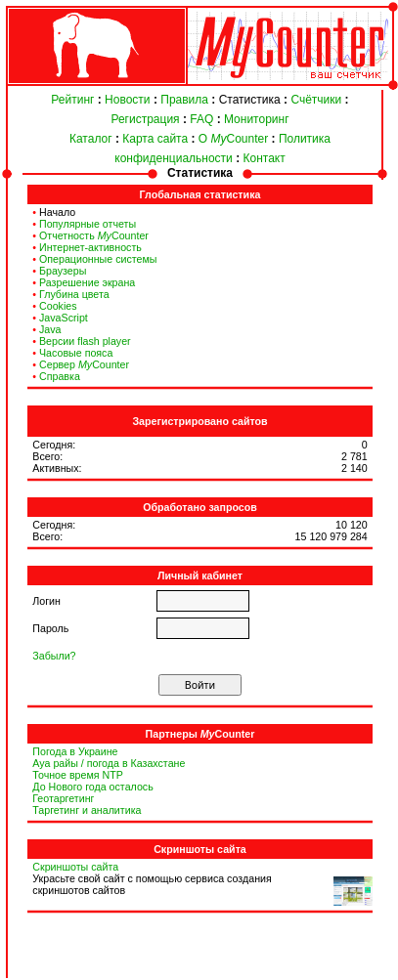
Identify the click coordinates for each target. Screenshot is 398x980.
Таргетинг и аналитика (87, 810)
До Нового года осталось (92, 787)
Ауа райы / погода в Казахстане (109, 763)
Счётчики (316, 100)
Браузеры (63, 271)
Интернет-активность (90, 247)
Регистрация (145, 119)
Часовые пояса (76, 353)
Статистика (250, 100)
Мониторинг (257, 119)
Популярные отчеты (88, 224)
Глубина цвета (74, 294)
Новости (127, 100)
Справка (60, 376)
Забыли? (54, 656)
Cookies (58, 306)
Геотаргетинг (63, 798)
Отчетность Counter (94, 235)
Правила (184, 100)
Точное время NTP (78, 775)
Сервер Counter (84, 364)
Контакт (265, 158)
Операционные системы (98, 259)
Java (50, 329)
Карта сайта (155, 139)
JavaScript (64, 318)
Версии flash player (85, 341)
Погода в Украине (75, 751)
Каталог (91, 139)
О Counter (233, 139)
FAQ (201, 119)
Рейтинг (72, 100)
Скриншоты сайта (75, 867)
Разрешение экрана (87, 282)
